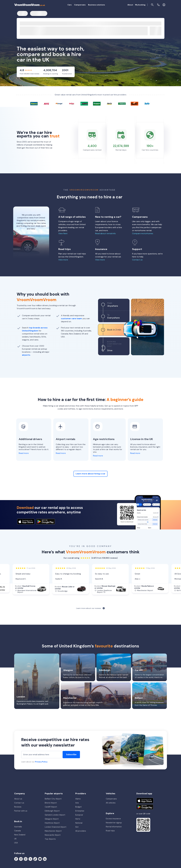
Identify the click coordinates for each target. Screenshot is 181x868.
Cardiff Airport (51, 807)
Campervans (80, 5)
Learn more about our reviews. (89, 608)
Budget (78, 807)
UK (15, 839)
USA (16, 843)
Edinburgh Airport (52, 811)
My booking (140, 5)
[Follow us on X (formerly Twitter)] (30, 859)
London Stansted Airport (56, 827)
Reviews (18, 807)
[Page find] (152, 5)
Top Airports (50, 839)
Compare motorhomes (143, 233)
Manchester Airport (53, 831)
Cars (70, 5)
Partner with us (21, 811)
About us (18, 799)
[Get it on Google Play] (145, 807)
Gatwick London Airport (55, 815)
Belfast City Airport (53, 799)
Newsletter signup (114, 823)
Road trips (110, 831)
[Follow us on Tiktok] (35, 859)
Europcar (79, 815)
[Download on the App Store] (145, 801)
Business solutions (97, 5)
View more (63, 260)
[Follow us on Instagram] (21, 859)
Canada (17, 831)
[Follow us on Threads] (26, 859)
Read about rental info (105, 233)
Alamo (78, 799)
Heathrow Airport (52, 823)
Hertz (78, 819)
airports (26, 355)
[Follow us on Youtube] (40, 859)
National (79, 823)
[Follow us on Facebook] (16, 859)
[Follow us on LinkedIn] (45, 859)
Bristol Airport (51, 803)
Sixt (77, 827)
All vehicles (111, 803)
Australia (18, 827)
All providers (81, 831)
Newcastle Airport (53, 835)
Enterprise (80, 811)
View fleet (63, 233)
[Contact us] (158, 5)
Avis (77, 803)
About (130, 5)
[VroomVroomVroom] (30, 5)
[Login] (164, 5)
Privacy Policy (41, 762)
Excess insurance (113, 819)
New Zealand (20, 835)
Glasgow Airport (52, 819)
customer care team (71, 318)
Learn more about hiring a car (90, 474)
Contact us (137, 260)
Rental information (114, 827)
